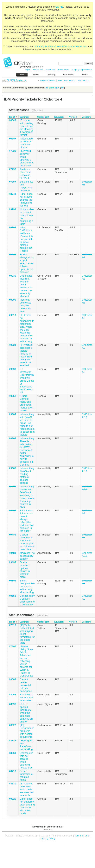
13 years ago (52, 88)
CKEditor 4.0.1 (87, 416)
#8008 (13, 679)
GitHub (59, 7)
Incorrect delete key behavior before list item (25, 306)
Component (43, 117)
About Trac (50, 70)
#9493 (13, 562)
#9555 (13, 596)
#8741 (13, 194)
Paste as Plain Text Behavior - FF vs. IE (25, 174)
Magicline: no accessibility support (27, 556)
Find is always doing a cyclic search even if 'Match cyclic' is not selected (27, 263)
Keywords (59, 117)
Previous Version (48, 81)
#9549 (13, 581)
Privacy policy (47, 838)
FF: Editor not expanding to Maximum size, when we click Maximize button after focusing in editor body (27, 328)
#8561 (13, 753)
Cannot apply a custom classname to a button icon (27, 600)
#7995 (13, 646)
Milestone (87, 117)
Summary (24, 117)
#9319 (13, 315)
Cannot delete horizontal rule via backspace (26, 685)
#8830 (13, 784)
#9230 (13, 276)
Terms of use (82, 836)
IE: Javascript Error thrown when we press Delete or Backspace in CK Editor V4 (27, 381)
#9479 (13, 535)
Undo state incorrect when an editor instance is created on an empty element (26, 286)
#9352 (13, 396)
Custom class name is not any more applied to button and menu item (27, 542)
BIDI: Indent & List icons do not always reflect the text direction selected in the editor (27, 521)
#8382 (13, 741)
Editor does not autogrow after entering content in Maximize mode (27, 806)
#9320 (13, 799)
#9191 (13, 209)
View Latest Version (66, 81)
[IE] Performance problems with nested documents (27, 731)
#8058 (13, 695)
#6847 (13, 139)
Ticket (12, 117)
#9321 (13, 345)
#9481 (13, 553)
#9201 (13, 227)
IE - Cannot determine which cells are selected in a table (27, 789)
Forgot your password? (82, 70)
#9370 (13, 486)
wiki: (4, 80)
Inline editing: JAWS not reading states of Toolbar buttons (27, 475)
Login (27, 70)
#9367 (13, 438)
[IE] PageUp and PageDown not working (27, 745)
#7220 (13, 151)
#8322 (13, 725)
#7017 (13, 625)
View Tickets (69, 75)
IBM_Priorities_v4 (19, 80)
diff (62, 88)
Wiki (22, 75)
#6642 (13, 120)
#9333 (13, 369)
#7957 (13, 182)
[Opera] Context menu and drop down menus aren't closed (27, 403)
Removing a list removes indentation (26, 697)
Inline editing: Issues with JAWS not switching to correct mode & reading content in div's (27, 497)
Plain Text (47, 830)
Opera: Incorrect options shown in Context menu (25, 570)
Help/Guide (38, 70)
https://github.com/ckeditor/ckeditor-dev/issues (61, 46)
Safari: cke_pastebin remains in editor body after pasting (27, 586)
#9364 (13, 414)
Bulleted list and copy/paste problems (26, 186)
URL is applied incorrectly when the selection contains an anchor (26, 713)
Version (73, 117)
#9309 (13, 300)
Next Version (84, 81)
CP (8, 80)
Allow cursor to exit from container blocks (27, 143)
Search (85, 75)
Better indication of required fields (26, 775)
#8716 (13, 771)
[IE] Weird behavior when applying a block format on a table (27, 158)
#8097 (13, 704)
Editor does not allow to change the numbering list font (26, 200)
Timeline (35, 75)
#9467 (13, 510)
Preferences (63, 70)
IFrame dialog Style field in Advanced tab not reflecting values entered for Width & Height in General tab (26, 661)
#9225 (13, 254)
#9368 (13, 468)
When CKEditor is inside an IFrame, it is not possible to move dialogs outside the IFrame (26, 239)
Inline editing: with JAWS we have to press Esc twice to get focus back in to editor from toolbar (27, 424)
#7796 (13, 169)
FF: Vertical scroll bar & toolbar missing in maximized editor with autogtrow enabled (26, 355)
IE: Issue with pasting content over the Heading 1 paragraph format (27, 128)
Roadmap (51, 75)
